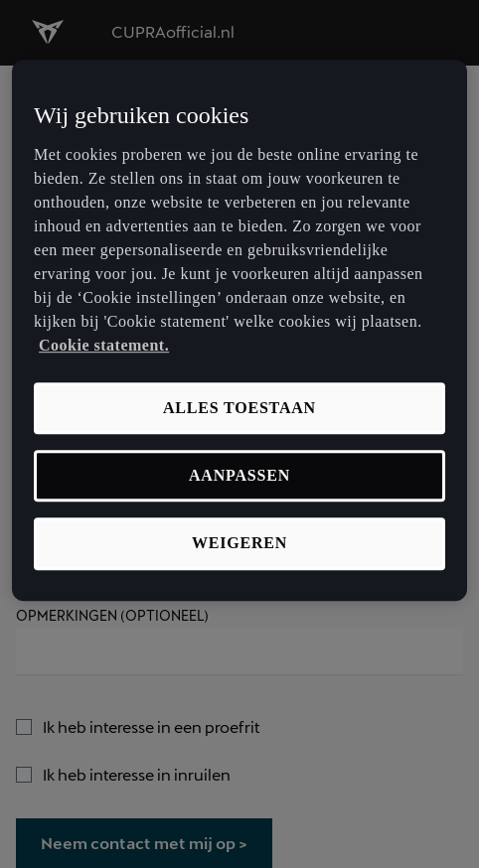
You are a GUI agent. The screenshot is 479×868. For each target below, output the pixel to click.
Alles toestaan (239, 408)
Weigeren (239, 544)
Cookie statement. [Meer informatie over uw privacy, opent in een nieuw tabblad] (104, 345)
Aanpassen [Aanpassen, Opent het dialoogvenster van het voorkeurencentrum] (239, 475)
